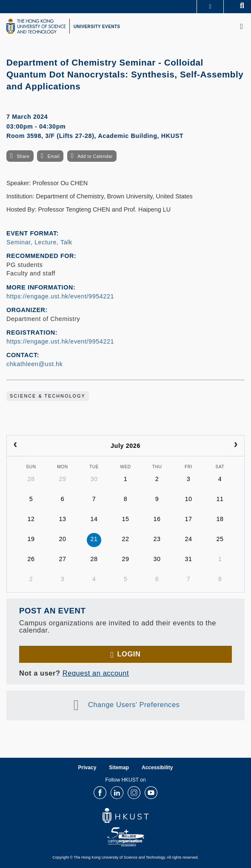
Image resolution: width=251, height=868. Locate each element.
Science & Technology (48, 396)
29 (62, 479)
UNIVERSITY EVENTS (97, 27)
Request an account (96, 673)
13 (62, 519)
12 (31, 519)
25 (220, 539)
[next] (236, 446)
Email (54, 156)
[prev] (15, 446)
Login (129, 654)
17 (188, 519)
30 (94, 479)
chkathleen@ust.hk (34, 364)
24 (188, 539)
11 (220, 499)
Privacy (87, 768)
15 (125, 519)
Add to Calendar (95, 156)
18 (220, 519)
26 (31, 559)
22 (125, 539)
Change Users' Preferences (134, 705)
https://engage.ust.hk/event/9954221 (60, 296)
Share (23, 156)
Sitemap (119, 768)
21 (94, 539)
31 (188, 559)
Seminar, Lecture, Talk (39, 242)
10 (188, 499)
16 (157, 519)
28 (31, 479)
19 (31, 539)
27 (62, 559)
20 (62, 539)
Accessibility (157, 768)
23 (157, 539)
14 (94, 519)
